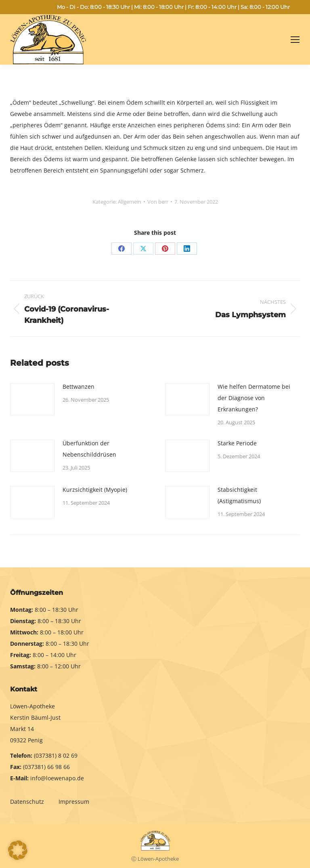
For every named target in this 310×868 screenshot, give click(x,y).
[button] (18, 850)
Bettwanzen (79, 387)
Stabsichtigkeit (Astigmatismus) (239, 495)
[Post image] (32, 399)
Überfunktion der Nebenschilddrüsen (89, 449)
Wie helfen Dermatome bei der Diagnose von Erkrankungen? (254, 398)
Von (158, 202)
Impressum (74, 802)
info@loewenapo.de (57, 778)
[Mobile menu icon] (295, 40)
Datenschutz (28, 802)
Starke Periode (237, 443)
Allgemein (130, 202)
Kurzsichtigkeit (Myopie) (95, 490)
